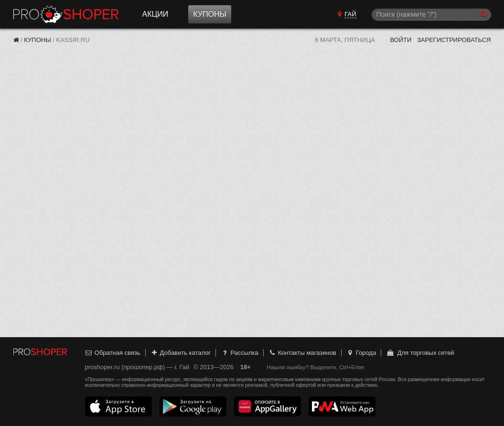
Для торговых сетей (420, 353)
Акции (155, 14)
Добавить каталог (180, 353)
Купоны (209, 14)
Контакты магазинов (302, 353)
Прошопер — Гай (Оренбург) (66, 14)
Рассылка (240, 353)
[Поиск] (431, 15)
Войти (401, 40)
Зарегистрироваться (454, 40)
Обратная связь (113, 353)
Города (361, 353)
